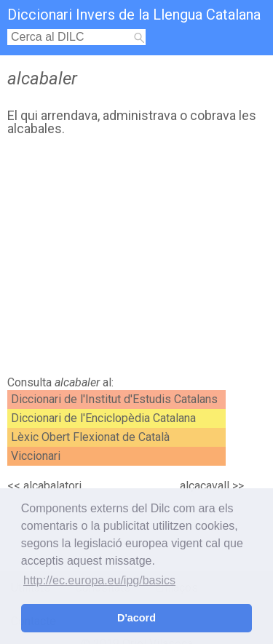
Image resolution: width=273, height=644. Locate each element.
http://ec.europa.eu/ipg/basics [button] (99, 580)
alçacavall (205, 486)
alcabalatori (52, 486)
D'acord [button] (136, 618)
